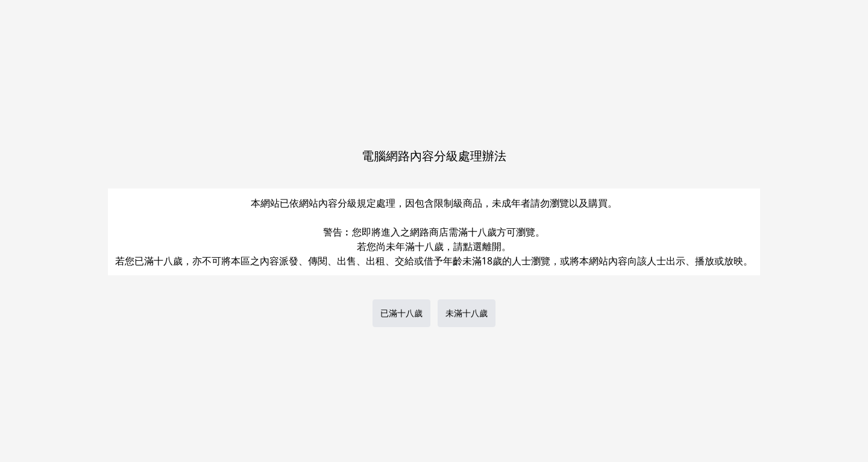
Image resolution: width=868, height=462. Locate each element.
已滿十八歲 (401, 313)
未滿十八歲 (467, 313)
